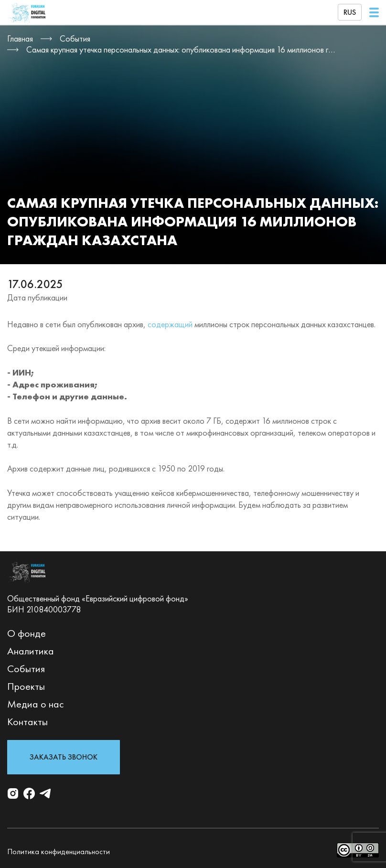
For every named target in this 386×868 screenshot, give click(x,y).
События (26, 669)
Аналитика (31, 651)
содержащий (170, 324)
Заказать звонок (64, 757)
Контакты (27, 722)
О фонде (27, 633)
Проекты (26, 686)
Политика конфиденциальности (59, 852)
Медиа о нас (36, 704)
